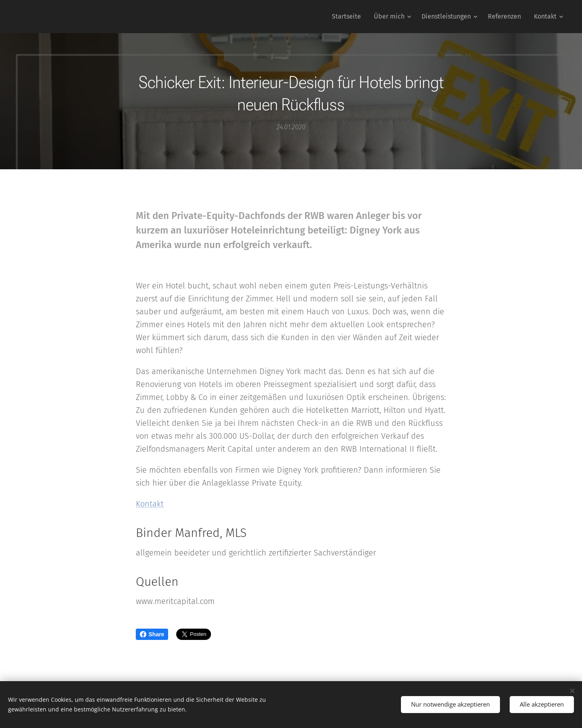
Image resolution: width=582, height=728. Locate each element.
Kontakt (150, 504)
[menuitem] (349, 17)
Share (152, 634)
